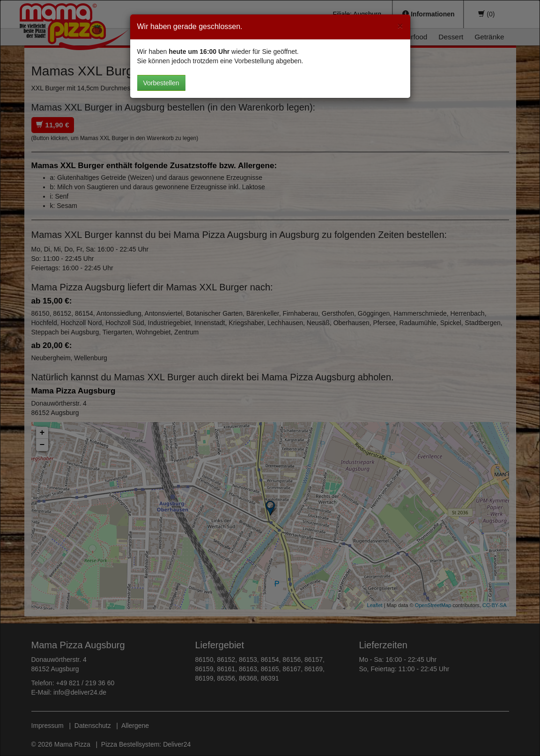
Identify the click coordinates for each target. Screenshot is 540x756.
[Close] (400, 26)
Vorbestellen (161, 83)
